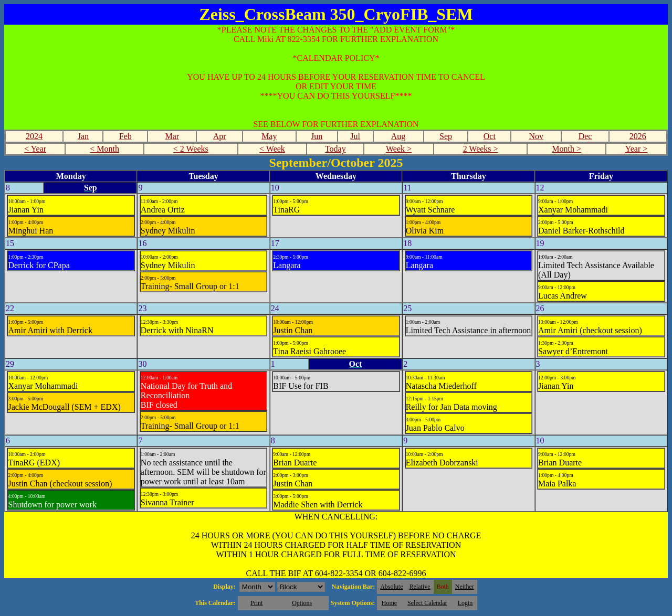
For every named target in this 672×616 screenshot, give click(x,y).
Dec (585, 136)
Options (302, 603)
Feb (125, 136)
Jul (355, 136)
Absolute (391, 587)
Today (335, 149)
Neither (465, 587)
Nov (537, 136)
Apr (220, 136)
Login (465, 603)
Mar (172, 136)
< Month (104, 149)
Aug (398, 136)
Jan (83, 136)
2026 (638, 136)
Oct (490, 136)
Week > (399, 149)
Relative (420, 587)
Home (389, 603)
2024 (34, 136)
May (269, 136)
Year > (637, 149)
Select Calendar (427, 603)
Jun (317, 136)
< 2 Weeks (191, 149)
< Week (272, 149)
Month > (566, 149)
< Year (35, 149)
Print (256, 603)
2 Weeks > (481, 149)
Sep (446, 136)
